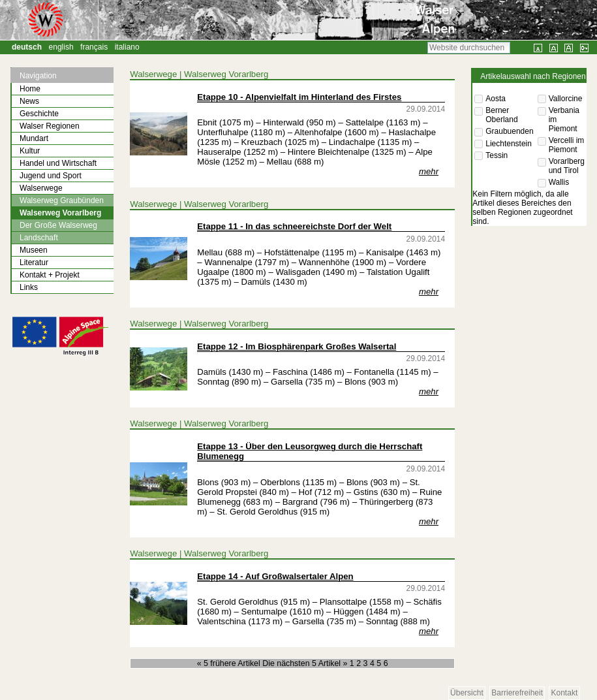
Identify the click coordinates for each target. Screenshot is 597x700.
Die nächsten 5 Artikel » (306, 663)
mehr (429, 171)
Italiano (127, 47)
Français (94, 47)
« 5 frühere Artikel (230, 663)
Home (30, 89)
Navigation (38, 76)
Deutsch (27, 47)
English (61, 47)
